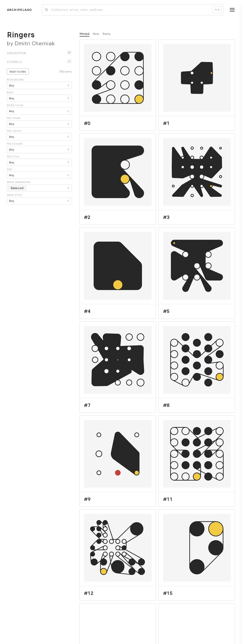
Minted (84, 34)
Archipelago (19, 10)
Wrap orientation (19, 182)
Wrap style (14, 195)
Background (15, 80)
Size (9, 169)
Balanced (18, 188)
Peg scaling (15, 144)
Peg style (13, 157)
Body (10, 92)
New (96, 34)
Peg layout (14, 131)
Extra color (15, 105)
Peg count (14, 118)
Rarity (107, 34)
